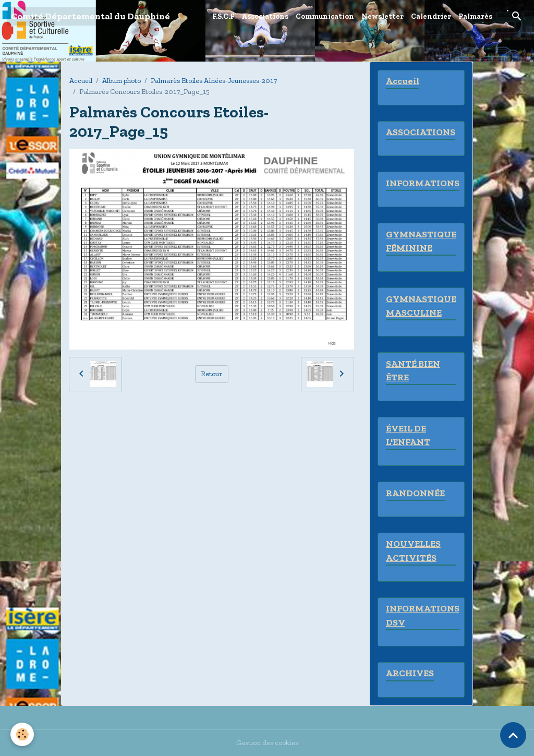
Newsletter (383, 16)
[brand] (90, 16)
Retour (211, 374)
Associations (265, 16)
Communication (325, 16)
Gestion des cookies (267, 743)
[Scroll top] (513, 735)
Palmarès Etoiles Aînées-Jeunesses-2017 (214, 81)
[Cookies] (22, 734)
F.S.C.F (223, 16)
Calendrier (431, 16)
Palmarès (475, 16)
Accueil (81, 81)
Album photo (122, 81)
